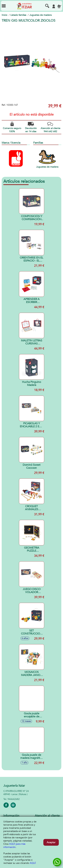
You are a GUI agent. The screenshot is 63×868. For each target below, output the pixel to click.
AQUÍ (33, 863)
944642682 (14, 799)
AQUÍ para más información (14, 846)
